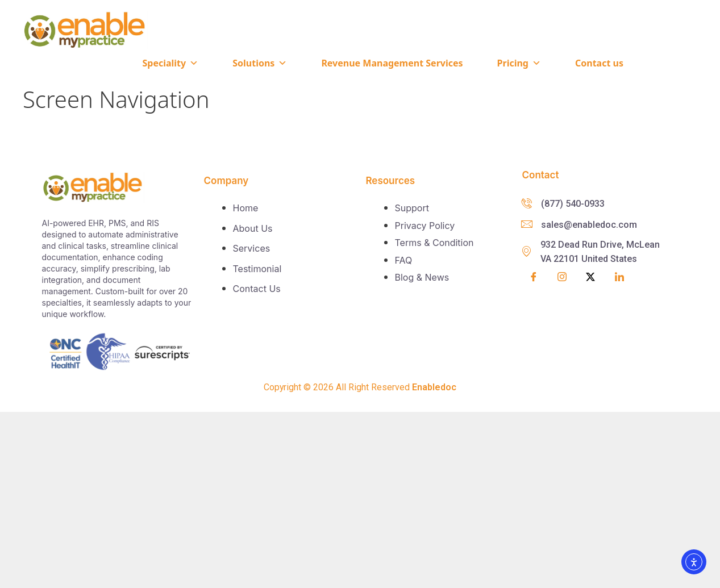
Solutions (260, 63)
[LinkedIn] (619, 277)
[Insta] (562, 278)
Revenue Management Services (392, 63)
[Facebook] (534, 277)
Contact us (599, 63)
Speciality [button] (170, 63)
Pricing (519, 63)
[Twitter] (590, 277)
